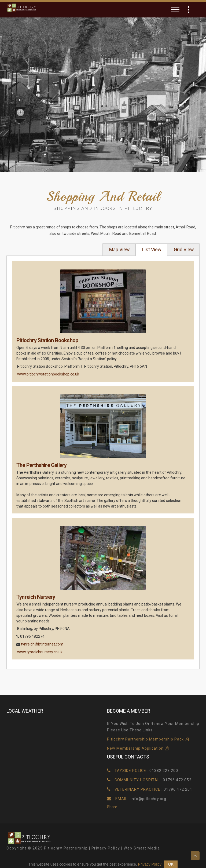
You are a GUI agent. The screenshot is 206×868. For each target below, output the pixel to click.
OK (171, 864)
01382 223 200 (164, 771)
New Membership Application (136, 748)
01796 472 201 (178, 789)
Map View (119, 249)
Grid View (183, 249)
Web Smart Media (142, 848)
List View (151, 249)
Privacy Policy (106, 848)
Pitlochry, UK (53, 741)
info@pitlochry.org (148, 799)
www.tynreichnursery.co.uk (40, 652)
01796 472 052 (177, 780)
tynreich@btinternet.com (42, 644)
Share (112, 807)
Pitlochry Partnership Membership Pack (145, 739)
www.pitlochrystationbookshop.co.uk (48, 374)
